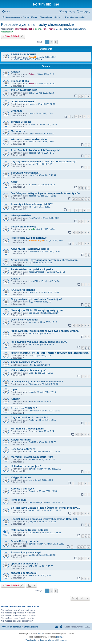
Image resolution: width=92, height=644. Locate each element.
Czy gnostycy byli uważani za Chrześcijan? (37, 299)
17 (88, 210)
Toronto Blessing (21, 122)
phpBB (41, 633)
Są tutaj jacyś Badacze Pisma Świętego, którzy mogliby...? (46, 508)
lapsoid (32, 104)
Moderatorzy (7, 32)
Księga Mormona (21, 440)
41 (80, 117)
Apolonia (33, 420)
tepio (14, 389)
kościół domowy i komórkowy (29, 238)
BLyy (31, 302)
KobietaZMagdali (36, 272)
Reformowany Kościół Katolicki (30, 530)
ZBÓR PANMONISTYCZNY (26, 362)
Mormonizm (18, 131)
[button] (56, 42)
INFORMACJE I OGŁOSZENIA (27, 59)
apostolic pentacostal (24, 573)
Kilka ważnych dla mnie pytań (29, 370)
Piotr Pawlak (34, 218)
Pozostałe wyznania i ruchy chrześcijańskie (37, 24)
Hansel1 (32, 175)
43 (88, 117)
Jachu (31, 142)
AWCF (15, 182)
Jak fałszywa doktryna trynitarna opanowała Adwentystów (46, 193)
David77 (32, 442)
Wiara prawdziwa (21, 215)
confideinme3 (35, 451)
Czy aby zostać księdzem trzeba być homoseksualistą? (44, 161)
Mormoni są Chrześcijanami (27, 429)
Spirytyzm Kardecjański (25, 173)
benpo (32, 333)
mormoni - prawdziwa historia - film (32, 457)
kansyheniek (21, 29)
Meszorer (33, 322)
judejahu (33, 522)
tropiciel (32, 153)
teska (31, 93)
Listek (31, 134)
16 (84, 210)
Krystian (32, 124)
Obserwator (34, 251)
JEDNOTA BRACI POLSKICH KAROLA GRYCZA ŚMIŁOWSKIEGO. (50, 353)
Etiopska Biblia (20, 81)
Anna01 (32, 57)
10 (88, 547)
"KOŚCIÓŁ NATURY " (24, 101)
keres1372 (33, 281)
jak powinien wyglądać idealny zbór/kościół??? (39, 342)
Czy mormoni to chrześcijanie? (29, 417)
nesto (31, 164)
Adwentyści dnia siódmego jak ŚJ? (32, 204)
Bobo (31, 29)
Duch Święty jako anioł (24, 320)
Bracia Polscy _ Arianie (25, 541)
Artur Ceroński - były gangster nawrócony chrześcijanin (44, 260)
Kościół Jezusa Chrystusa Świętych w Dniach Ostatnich (44, 519)
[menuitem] (6, 12)
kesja (31, 113)
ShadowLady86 (36, 240)
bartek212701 (35, 510)
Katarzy (15, 72)
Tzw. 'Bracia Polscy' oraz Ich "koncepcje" (36, 150)
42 (84, 117)
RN (30, 356)
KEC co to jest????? (23, 449)
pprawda (33, 459)
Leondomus (34, 533)
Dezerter (33, 491)
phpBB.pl (60, 637)
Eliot (31, 373)
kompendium (19, 500)
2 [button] (51, 42)
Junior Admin (49, 29)
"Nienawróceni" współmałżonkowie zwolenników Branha (45, 331)
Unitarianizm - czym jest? (26, 466)
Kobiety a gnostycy (22, 489)
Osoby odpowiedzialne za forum (71, 29)
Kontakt (16, 399)
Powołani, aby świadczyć (26, 552)
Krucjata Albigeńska (23, 290)
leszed (32, 392)
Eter (30, 480)
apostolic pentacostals (24, 564)
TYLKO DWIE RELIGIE (24, 90)
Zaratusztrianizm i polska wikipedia (32, 269)
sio (30, 207)
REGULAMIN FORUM (23, 54)
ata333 (32, 555)
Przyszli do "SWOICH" (24, 408)
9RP (31, 566)
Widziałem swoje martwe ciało (29, 139)
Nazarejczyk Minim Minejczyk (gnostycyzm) (37, 310)
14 (76, 210)
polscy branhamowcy (24, 227)
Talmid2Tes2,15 (36, 502)
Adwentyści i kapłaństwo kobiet (30, 249)
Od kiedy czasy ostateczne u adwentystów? (37, 382)
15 (80, 210)
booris (38, 29)
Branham (16, 111)
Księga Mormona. (21, 477)
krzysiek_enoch (36, 469)
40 (76, 117)
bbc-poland (34, 313)
